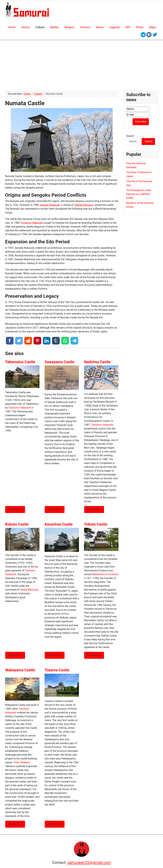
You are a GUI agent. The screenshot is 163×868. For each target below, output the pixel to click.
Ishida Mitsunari (29, 590)
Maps (152, 27)
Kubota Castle (17, 524)
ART (128, 27)
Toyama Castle (57, 670)
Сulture (40, 27)
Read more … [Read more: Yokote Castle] (94, 655)
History (25, 27)
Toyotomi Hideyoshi (32, 223)
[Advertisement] (81, 64)
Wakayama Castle (20, 670)
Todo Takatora (21, 762)
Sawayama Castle (59, 362)
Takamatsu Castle (20, 362)
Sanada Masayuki (50, 205)
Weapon (69, 27)
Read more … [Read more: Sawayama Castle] (55, 509)
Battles (54, 27)
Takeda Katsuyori (84, 205)
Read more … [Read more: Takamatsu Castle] (15, 509)
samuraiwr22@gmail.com (89, 863)
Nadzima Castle (97, 362)
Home (12, 27)
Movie (100, 27)
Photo (140, 27)
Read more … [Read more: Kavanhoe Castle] (55, 655)
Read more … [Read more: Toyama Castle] (55, 824)
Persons (85, 27)
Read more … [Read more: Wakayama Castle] (15, 824)
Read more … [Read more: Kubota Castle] (15, 655)
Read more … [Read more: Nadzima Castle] (94, 509)
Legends (114, 27)
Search (130, 136)
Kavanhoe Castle (59, 524)
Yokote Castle (96, 524)
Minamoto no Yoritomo (105, 574)
